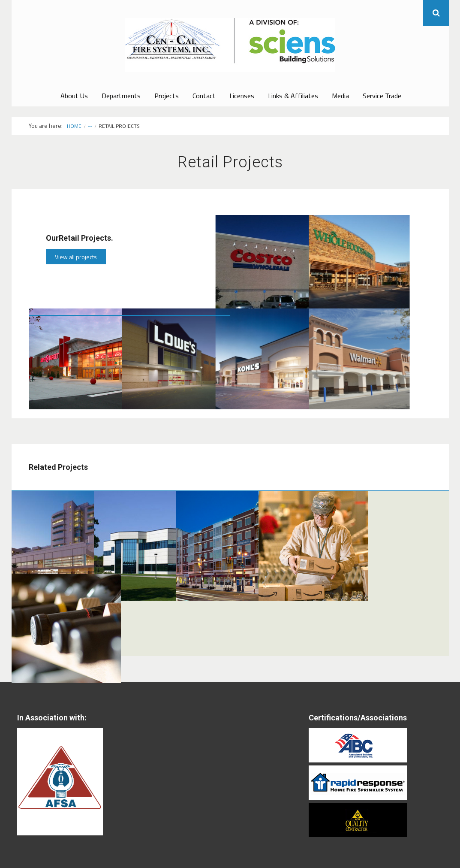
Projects (167, 96)
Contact (204, 96)
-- (90, 126)
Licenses (242, 96)
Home (74, 126)
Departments (121, 96)
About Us (74, 96)
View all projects (76, 257)
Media (340, 96)
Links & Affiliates (293, 96)
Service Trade (382, 96)
